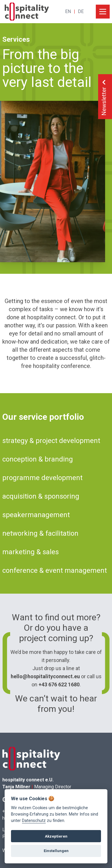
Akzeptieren (56, 836)
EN (68, 11)
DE (81, 11)
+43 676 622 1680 (59, 684)
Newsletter (104, 97)
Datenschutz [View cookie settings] (34, 821)
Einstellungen (56, 851)
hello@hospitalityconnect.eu (45, 676)
